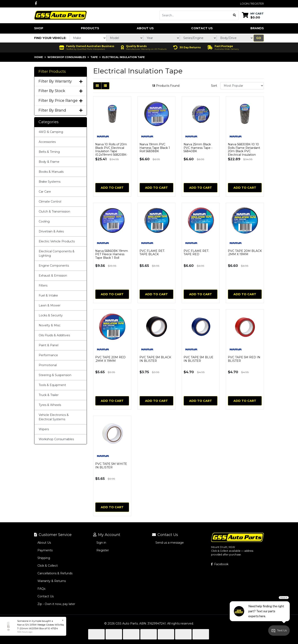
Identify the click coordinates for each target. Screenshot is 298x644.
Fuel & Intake (48, 295)
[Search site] (235, 15)
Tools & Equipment (52, 385)
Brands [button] (257, 28)
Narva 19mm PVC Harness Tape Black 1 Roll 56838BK (155, 148)
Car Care (45, 192)
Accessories (47, 142)
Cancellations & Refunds (55, 573)
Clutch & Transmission (54, 211)
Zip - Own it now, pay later (56, 604)
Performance (48, 355)
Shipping (44, 558)
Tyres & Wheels (50, 405)
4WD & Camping (51, 132)
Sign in (101, 543)
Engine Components (54, 266)
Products (90, 28)
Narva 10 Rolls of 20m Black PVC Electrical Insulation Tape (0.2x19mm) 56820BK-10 (111, 151)
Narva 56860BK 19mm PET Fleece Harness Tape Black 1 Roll (112, 254)
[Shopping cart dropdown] (253, 15)
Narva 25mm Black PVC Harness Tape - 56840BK (198, 148)
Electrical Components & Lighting (57, 253)
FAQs (41, 589)
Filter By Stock (61, 91)
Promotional (48, 365)
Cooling (44, 221)
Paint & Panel (49, 345)
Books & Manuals (51, 172)
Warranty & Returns (52, 581)
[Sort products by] (242, 86)
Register (103, 550)
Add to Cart (112, 188)
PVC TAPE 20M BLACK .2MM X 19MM (245, 253)
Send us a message (170, 543)
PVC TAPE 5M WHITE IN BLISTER (111, 466)
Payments (45, 550)
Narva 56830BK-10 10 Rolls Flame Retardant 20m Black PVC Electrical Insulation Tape (244, 151)
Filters (43, 286)
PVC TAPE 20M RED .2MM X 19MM (110, 359)
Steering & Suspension (55, 375)
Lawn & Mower (50, 305)
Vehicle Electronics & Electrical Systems (54, 417)
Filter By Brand (61, 110)
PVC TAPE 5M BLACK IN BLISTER (155, 359)
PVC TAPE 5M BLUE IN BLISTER (198, 359)
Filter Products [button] (52, 72)
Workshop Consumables (56, 439)
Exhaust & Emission (53, 276)
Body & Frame (49, 162)
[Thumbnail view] (97, 86)
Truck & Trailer (49, 395)
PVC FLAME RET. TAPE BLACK (152, 253)
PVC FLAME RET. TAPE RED (196, 253)
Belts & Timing (49, 152)
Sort (214, 86)
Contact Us (202, 28)
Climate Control (50, 202)
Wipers (44, 429)
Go (259, 38)
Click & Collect (48, 566)
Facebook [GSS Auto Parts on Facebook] (220, 564)
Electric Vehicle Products (57, 241)
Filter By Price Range (61, 101)
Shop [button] (39, 28)
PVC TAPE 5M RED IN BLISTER (244, 359)
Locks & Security (51, 315)
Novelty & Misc (50, 325)
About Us (145, 28)
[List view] (105, 86)
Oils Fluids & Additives (54, 335)
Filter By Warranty (61, 81)
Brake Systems (50, 182)
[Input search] (195, 15)
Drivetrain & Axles (51, 231)
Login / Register (252, 4)
